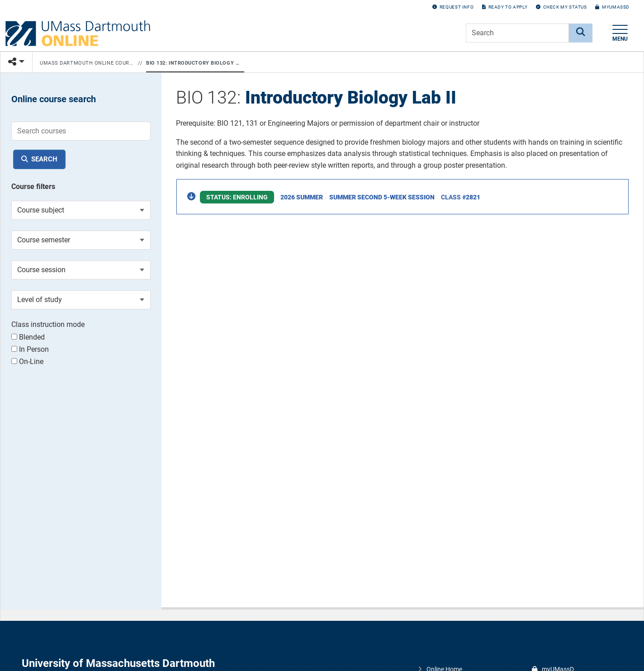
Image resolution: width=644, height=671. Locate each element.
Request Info (453, 7)
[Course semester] (81, 240)
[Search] (581, 33)
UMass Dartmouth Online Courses (87, 63)
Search (44, 159)
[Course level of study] (81, 300)
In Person (30, 349)
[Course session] (81, 270)
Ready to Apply (505, 7)
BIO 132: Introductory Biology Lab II (193, 63)
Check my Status (561, 7)
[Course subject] (81, 210)
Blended (28, 337)
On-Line (27, 361)
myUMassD (612, 7)
